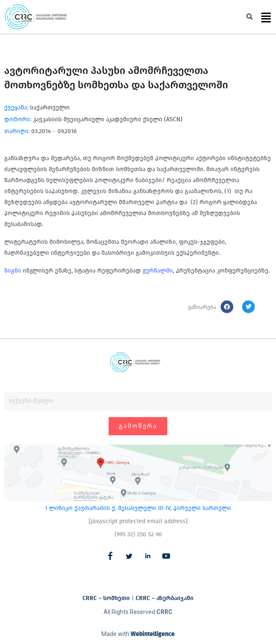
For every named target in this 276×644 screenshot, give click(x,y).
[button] (250, 17)
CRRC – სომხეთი (106, 598)
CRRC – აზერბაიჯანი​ (165, 598)
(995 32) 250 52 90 (138, 534)
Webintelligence (153, 634)
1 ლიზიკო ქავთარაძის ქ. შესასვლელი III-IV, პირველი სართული (138, 508)
